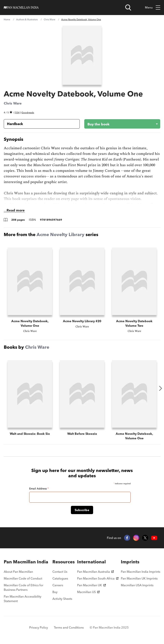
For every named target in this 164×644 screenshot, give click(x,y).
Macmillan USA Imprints (137, 585)
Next (161, 388)
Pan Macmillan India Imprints (141, 572)
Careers (58, 585)
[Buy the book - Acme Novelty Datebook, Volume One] (119, 124)
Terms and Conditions (69, 627)
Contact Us (60, 572)
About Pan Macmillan (18, 572)
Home (7, 19)
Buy (55, 592)
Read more (16, 210)
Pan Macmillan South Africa (98, 578)
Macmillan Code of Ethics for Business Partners (24, 587)
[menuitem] (27, 562)
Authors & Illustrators (27, 19)
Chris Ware (49, 19)
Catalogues (60, 578)
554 (17, 112)
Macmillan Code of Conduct (23, 578)
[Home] (21, 8)
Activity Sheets (62, 599)
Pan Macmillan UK (91, 585)
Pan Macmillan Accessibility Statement (23, 599)
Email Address (39, 489)
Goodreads (28, 112)
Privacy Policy (39, 627)
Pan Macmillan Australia (95, 572)
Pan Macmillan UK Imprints (139, 578)
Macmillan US (88, 592)
